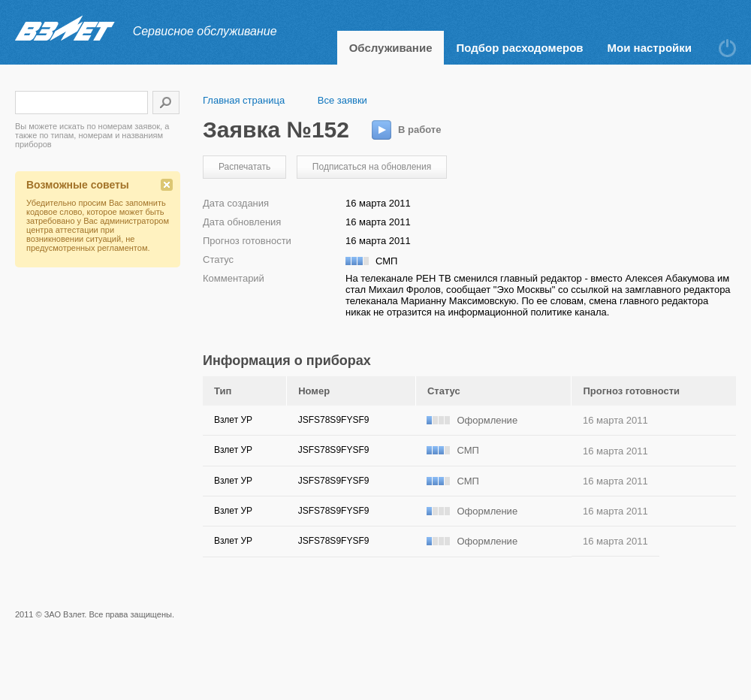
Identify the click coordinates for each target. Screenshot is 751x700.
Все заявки (342, 100)
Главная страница (244, 100)
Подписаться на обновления (372, 167)
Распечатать (244, 167)
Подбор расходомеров (519, 48)
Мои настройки (650, 48)
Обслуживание (391, 48)
